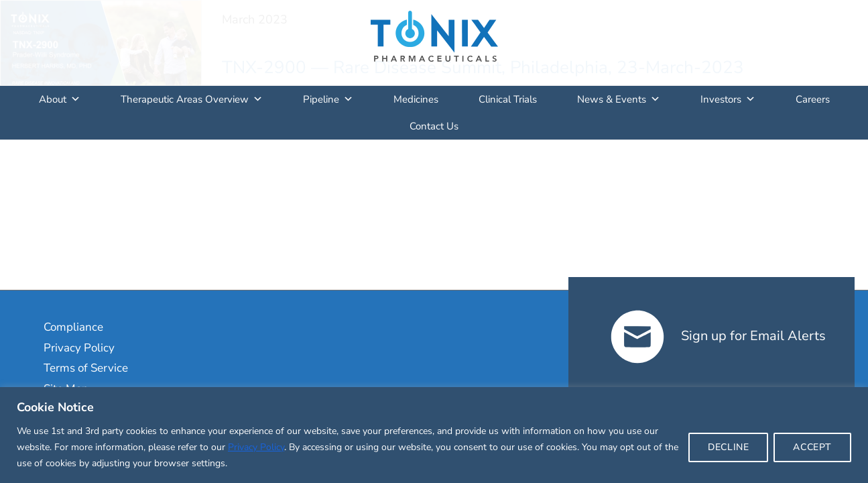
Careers (813, 99)
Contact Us (434, 126)
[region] (434, 435)
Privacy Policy (256, 447)
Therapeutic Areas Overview (192, 99)
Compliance (73, 327)
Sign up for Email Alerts (718, 336)
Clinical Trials (508, 99)
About (60, 99)
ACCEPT (812, 447)
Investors (728, 99)
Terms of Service (86, 368)
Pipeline (328, 99)
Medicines (416, 99)
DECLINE (728, 447)
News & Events (619, 99)
